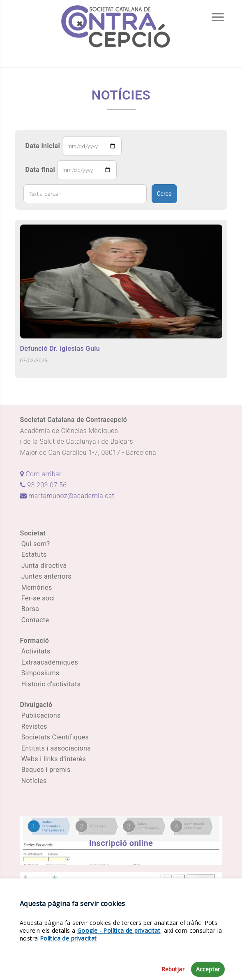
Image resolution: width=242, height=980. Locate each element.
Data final (40, 170)
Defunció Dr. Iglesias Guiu (60, 349)
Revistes (34, 726)
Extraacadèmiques (50, 662)
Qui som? (36, 544)
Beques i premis (46, 770)
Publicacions (41, 715)
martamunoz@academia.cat (67, 496)
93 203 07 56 (44, 485)
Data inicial (43, 146)
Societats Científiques (55, 737)
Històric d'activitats (51, 684)
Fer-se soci (38, 598)
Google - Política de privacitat (119, 959)
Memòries (37, 587)
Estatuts (34, 555)
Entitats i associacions (56, 748)
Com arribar (41, 474)
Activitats (36, 651)
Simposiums (40, 673)
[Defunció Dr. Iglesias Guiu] (121, 281)
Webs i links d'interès (54, 759)
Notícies (34, 781)
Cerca (164, 194)
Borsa (30, 609)
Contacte (35, 620)
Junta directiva (44, 566)
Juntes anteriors (46, 576)
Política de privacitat (68, 967)
